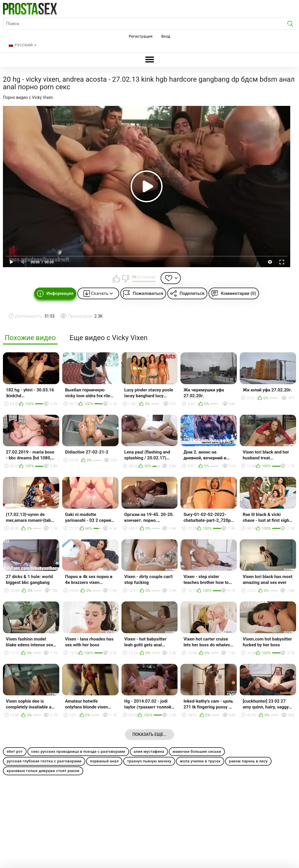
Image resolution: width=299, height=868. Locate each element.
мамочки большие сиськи (197, 751)
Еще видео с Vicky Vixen (108, 338)
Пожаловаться (148, 293)
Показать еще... (149, 734)
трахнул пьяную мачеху (149, 761)
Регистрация (141, 36)
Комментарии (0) (238, 293)
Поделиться (192, 293)
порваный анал (104, 761)
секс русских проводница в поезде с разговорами (78, 751)
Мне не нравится (125, 279)
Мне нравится (116, 279)
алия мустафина (149, 751)
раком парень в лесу (248, 761)
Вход (166, 36)
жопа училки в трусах (200, 761)
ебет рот (15, 751)
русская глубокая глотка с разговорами (44, 761)
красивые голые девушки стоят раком (43, 771)
